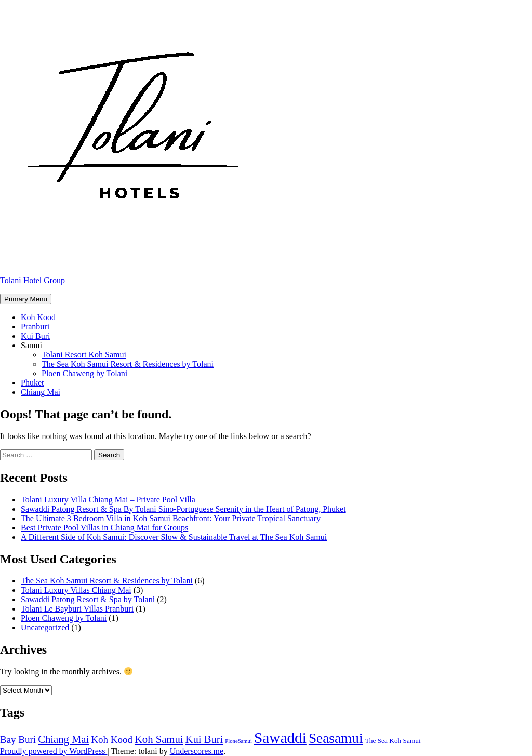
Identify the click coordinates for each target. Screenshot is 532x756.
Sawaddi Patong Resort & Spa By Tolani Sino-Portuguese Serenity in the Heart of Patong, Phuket (183, 509)
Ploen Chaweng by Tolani (84, 373)
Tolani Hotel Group (32, 280)
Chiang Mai (41, 392)
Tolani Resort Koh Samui (84, 355)
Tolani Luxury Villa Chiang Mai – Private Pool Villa (109, 500)
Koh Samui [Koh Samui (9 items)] (159, 739)
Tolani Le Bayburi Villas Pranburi (77, 609)
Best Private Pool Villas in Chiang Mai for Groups (104, 528)
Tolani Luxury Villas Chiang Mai (76, 590)
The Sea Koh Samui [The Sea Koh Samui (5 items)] (393, 741)
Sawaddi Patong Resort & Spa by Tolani (88, 599)
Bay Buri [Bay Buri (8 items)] (18, 740)
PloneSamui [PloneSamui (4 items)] (238, 741)
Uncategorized (45, 627)
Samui (31, 345)
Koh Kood (38, 317)
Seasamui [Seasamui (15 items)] (336, 738)
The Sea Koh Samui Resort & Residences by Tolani (128, 364)
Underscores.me (197, 751)
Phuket (32, 383)
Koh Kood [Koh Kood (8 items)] (112, 740)
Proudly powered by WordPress (54, 751)
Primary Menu (26, 299)
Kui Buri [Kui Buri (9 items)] (204, 739)
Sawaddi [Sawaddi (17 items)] (280, 738)
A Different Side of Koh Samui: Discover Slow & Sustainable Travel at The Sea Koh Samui (174, 537)
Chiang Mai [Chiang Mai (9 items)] (63, 739)
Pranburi (35, 327)
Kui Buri (35, 336)
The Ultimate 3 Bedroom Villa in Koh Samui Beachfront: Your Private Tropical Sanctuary (172, 518)
